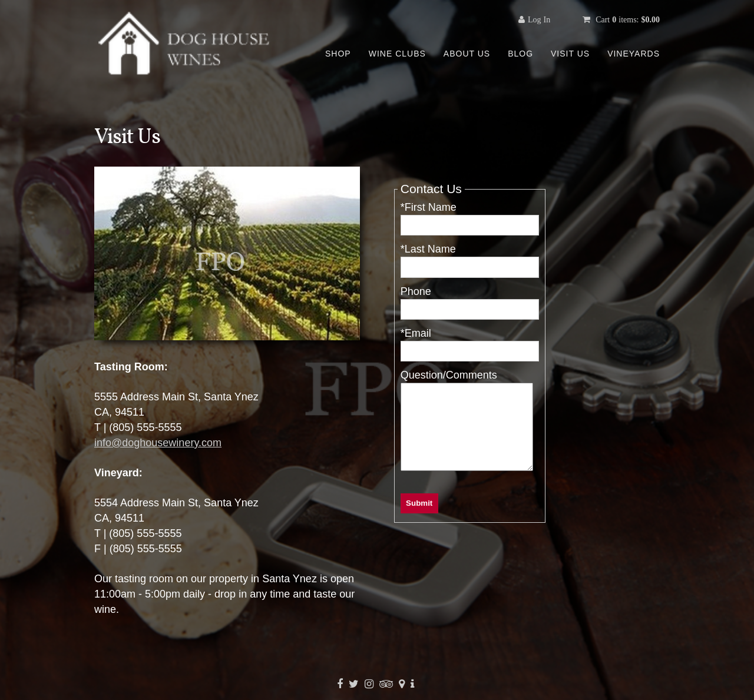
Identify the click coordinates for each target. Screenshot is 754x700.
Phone (416, 291)
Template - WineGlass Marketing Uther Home (186, 44)
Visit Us (570, 54)
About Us (467, 54)
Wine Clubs (397, 54)
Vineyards (634, 54)
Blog (520, 54)
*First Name (429, 207)
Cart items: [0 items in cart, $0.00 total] (626, 19)
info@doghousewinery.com (158, 443)
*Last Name (428, 249)
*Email (416, 333)
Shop (338, 54)
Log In (539, 19)
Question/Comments (449, 375)
